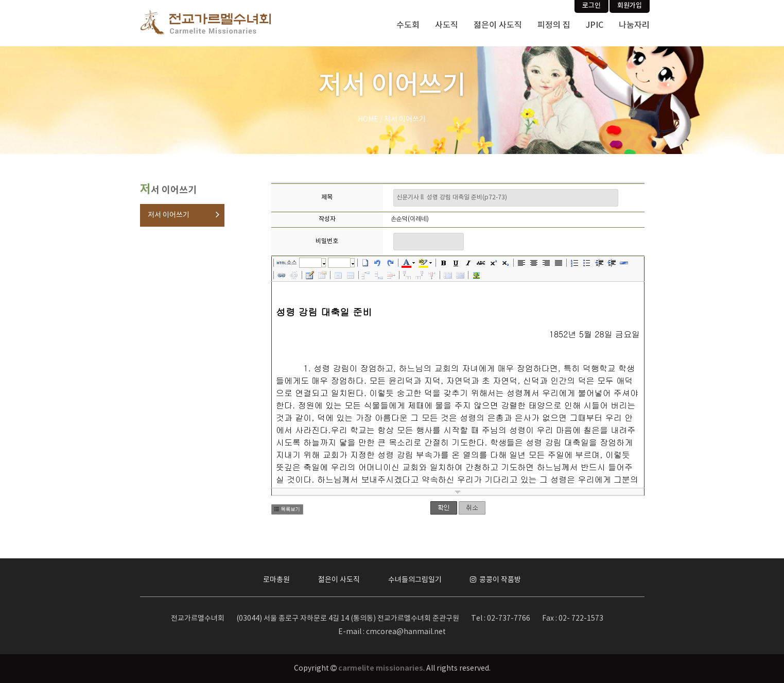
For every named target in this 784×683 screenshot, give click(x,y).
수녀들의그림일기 (415, 580)
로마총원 (276, 580)
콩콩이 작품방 (495, 580)
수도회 (408, 25)
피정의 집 (554, 25)
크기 (339, 262)
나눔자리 (634, 25)
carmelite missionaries (381, 668)
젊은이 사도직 (498, 25)
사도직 (447, 25)
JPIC (595, 25)
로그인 (591, 6)
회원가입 (630, 6)
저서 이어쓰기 (169, 215)
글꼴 (310, 262)
